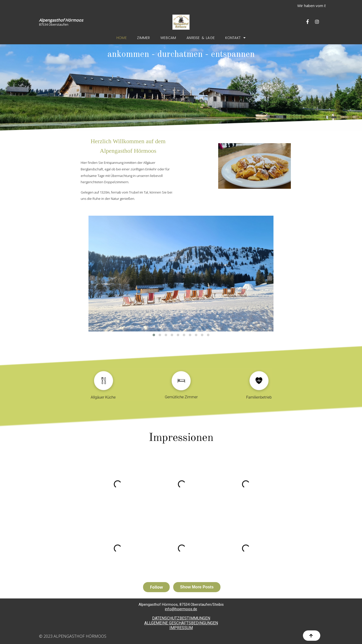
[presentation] (92, 278)
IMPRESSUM (181, 628)
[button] (154, 335)
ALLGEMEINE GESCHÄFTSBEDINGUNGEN (181, 623)
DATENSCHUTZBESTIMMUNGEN (181, 618)
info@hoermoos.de (181, 609)
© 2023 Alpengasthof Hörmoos (73, 636)
